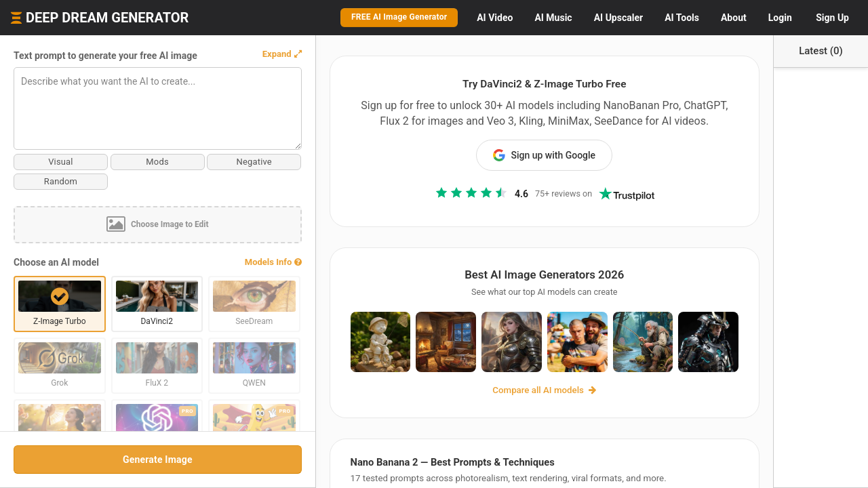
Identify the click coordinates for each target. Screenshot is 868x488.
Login (780, 18)
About (734, 18)
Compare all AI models (522, 398)
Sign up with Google (522, 155)
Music (553, 18)
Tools (682, 18)
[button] (237, 54)
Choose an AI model (56, 262)
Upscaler (618, 18)
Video (495, 18)
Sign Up (832, 18)
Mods (136, 162)
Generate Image (135, 460)
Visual (53, 162)
